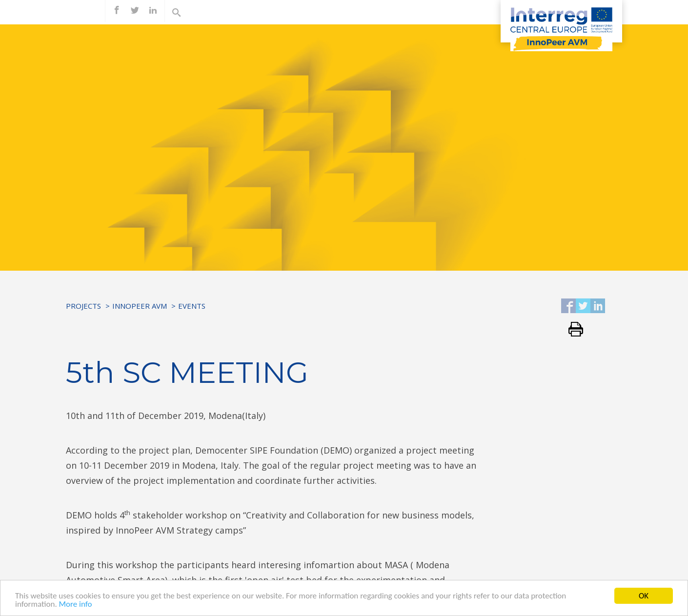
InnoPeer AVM (140, 306)
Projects (83, 306)
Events (192, 306)
